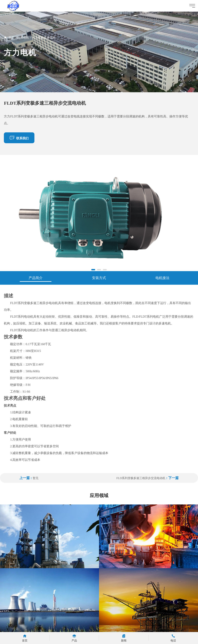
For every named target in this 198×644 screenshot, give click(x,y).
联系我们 (19, 138)
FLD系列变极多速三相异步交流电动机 (141, 478)
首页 (11, 38)
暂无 (36, 478)
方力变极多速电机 (44, 38)
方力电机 (23, 38)
